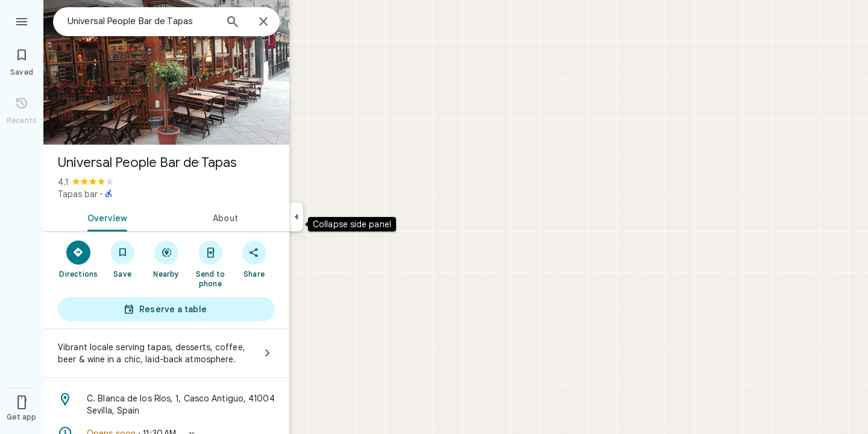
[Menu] (22, 20)
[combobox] (142, 21)
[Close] (263, 22)
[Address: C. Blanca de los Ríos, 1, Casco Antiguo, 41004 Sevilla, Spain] (166, 404)
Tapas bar (78, 194)
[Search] (233, 23)
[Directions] (79, 259)
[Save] (123, 259)
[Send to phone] (210, 263)
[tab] (105, 217)
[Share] (254, 259)
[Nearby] (167, 259)
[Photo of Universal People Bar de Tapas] (166, 72)
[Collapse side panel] (296, 217)
